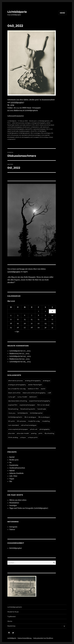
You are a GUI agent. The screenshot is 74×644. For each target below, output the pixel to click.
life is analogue (46, 133)
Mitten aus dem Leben (18, 500)
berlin (38, 125)
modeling (46, 421)
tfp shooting (49, 433)
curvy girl (12, 397)
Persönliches (14, 503)
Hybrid (12, 471)
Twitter (12, 529)
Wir (11, 481)
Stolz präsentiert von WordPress (43, 638)
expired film (29, 129)
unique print (11, 139)
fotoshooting (13, 409)
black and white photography (34, 393)
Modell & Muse (13, 612)
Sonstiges (13, 505)
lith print (11, 421)
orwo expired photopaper (18, 429)
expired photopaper (40, 129)
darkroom (46, 127)
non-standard (23, 135)
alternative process (18, 123)
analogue (28, 123)
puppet (37, 137)
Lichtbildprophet (17, 102)
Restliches (11, 626)
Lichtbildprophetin (43, 121)
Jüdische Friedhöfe (16, 473)
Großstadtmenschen (17, 468)
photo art (18, 137)
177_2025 (27, 351)
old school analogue (34, 135)
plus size (11, 433)
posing (34, 433)
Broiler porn (33, 121)
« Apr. (17, 332)
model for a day (34, 421)
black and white (45, 125)
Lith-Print (13, 476)
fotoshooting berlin (28, 409)
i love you (12, 413)
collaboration (35, 127)
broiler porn (27, 127)
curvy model (22, 397)
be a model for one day (17, 389)
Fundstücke (14, 465)
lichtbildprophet (13, 133)
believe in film (31, 125)
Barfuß (12, 457)
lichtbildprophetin (24, 133)
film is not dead (43, 405)
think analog (44, 137)
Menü (63, 13)
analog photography (33, 381)
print (32, 137)
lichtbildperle (42, 131)
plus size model (23, 433)
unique (51, 137)
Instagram (13, 527)
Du (10, 462)
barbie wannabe (20, 125)
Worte (10, 621)
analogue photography (39, 123)
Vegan (12, 479)
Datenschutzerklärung (25, 638)
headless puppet (24, 131)
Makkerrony (14, 354)
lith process (15, 135)
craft (41, 127)
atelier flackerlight (35, 385)
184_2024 (27, 362)
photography (26, 137)
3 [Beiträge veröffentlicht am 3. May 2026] (52, 311)
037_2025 (27, 356)
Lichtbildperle (17, 12)
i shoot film (34, 131)
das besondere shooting (18, 401)
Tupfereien (12, 617)
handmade (15, 131)
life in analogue (36, 133)
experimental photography (16, 129)
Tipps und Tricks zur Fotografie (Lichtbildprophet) (29, 508)
